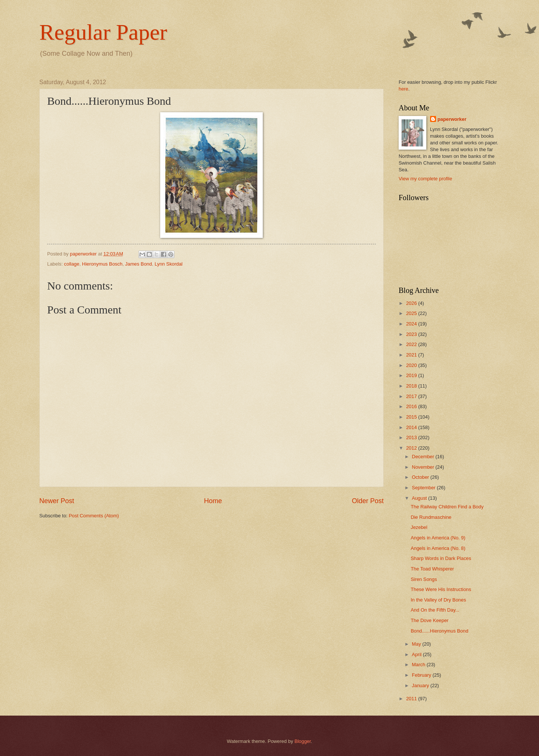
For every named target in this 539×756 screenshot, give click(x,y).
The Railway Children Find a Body (447, 507)
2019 (412, 375)
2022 (412, 344)
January (421, 685)
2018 (412, 386)
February (422, 675)
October (421, 477)
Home (213, 501)
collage (72, 264)
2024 (412, 324)
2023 (412, 334)
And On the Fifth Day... (435, 610)
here (404, 89)
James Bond (138, 264)
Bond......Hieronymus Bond (439, 631)
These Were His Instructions (441, 589)
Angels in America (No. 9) (438, 538)
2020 (412, 365)
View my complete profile (425, 179)
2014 (412, 427)
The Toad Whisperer (432, 569)
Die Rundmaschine (431, 517)
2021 (412, 355)
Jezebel (419, 527)
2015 (412, 417)
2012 (412, 448)
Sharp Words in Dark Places (441, 558)
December (424, 457)
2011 (412, 699)
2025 (412, 313)
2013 (412, 437)
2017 (412, 396)
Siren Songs (424, 579)
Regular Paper (103, 32)
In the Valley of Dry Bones (438, 600)
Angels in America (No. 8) (438, 548)
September (424, 488)
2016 (412, 406)
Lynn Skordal (169, 264)
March (419, 665)
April (417, 654)
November (424, 467)
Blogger (303, 741)
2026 (412, 303)
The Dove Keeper (430, 620)
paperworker (452, 119)
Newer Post (57, 501)
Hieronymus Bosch (102, 264)
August (420, 498)
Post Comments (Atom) (94, 516)
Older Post (368, 501)
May (417, 644)
